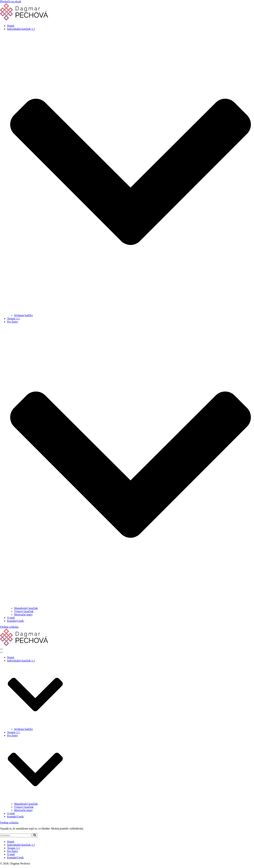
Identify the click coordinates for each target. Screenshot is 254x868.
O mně (11, 618)
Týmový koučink (24, 611)
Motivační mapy (23, 614)
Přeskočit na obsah (11, 2)
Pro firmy (13, 851)
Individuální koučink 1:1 (21, 845)
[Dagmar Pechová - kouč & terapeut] (24, 20)
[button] (35, 835)
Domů (11, 26)
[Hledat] (16, 835)
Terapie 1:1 (13, 319)
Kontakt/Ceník (15, 621)
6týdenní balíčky (24, 315)
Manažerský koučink (26, 608)
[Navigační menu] (1, 649)
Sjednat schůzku (9, 627)
